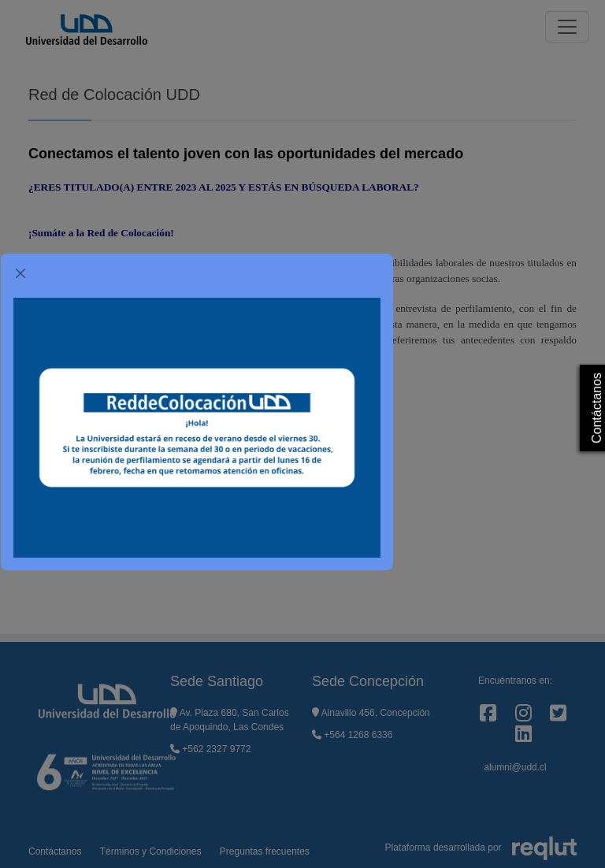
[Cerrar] (20, 273)
